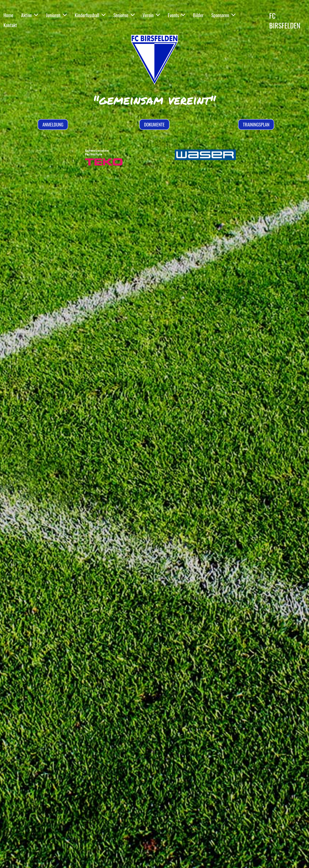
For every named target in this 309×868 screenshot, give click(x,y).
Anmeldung (53, 124)
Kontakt (10, 25)
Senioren (124, 15)
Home (8, 15)
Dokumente (154, 124)
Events (176, 15)
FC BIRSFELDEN (285, 21)
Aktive (30, 15)
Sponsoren (223, 15)
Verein (151, 15)
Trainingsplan (256, 124)
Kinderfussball (90, 15)
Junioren (56, 15)
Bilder (198, 15)
